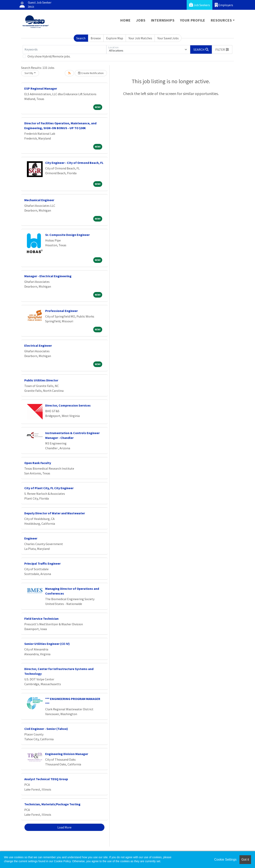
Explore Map (115, 38)
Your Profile (193, 20)
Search (81, 38)
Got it (245, 860)
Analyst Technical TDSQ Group (46, 779)
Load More (64, 827)
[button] (222, 49)
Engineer (31, 538)
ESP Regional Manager (41, 88)
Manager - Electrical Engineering (48, 276)
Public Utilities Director (41, 380)
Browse (96, 38)
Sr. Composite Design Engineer (67, 235)
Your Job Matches (140, 38)
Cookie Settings (225, 860)
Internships (163, 20)
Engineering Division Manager (67, 754)
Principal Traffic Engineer (42, 563)
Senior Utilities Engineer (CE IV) (47, 644)
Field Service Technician (41, 619)
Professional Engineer (61, 311)
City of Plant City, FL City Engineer (49, 488)
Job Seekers (200, 5)
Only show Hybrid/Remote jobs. (49, 56)
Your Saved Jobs (168, 38)
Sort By (29, 73)
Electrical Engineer (38, 345)
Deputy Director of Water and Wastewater (55, 513)
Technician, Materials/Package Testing (52, 804)
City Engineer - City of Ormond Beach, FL (74, 163)
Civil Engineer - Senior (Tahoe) (46, 729)
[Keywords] (65, 49)
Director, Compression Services (68, 405)
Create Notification (91, 73)
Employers (224, 5)
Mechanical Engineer (39, 200)
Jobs (141, 20)
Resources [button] (221, 20)
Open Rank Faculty (38, 463)
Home (125, 20)
